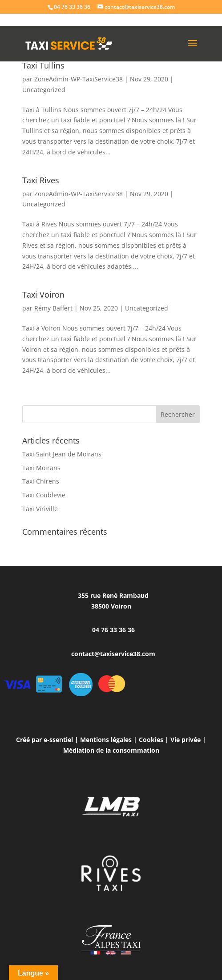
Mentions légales (106, 740)
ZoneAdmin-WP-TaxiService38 (79, 79)
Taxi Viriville (40, 509)
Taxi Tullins (43, 65)
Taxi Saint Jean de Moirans (62, 454)
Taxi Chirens (41, 481)
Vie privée (186, 740)
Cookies (151, 740)
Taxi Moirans (41, 468)
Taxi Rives (41, 180)
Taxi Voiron (43, 294)
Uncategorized (44, 90)
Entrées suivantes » (171, 400)
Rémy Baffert (53, 308)
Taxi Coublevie (44, 495)
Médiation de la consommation (111, 750)
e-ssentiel (58, 740)
